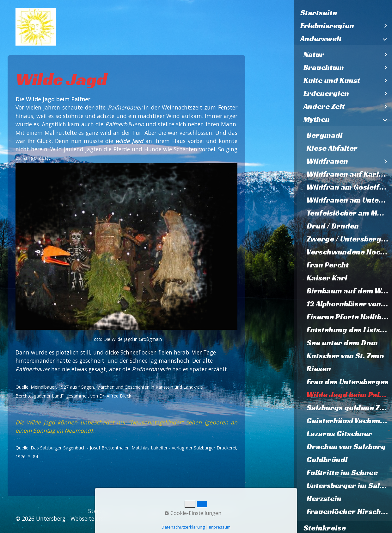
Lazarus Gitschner (339, 434)
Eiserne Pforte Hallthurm (349, 317)
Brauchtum (324, 67)
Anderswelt (321, 39)
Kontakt (129, 511)
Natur (314, 54)
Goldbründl (327, 460)
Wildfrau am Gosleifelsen (349, 187)
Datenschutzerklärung (208, 511)
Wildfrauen (327, 161)
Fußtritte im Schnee (342, 473)
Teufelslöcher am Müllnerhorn (349, 213)
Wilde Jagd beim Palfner (349, 395)
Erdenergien (326, 93)
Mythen (317, 119)
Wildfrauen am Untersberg (349, 200)
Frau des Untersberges (348, 382)
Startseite (319, 13)
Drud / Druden (333, 226)
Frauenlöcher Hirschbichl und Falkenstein (349, 511)
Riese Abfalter (332, 148)
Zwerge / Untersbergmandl (349, 239)
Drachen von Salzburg (346, 447)
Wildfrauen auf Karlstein (349, 174)
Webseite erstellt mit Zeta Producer (117, 518)
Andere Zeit (324, 106)
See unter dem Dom (342, 343)
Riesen (319, 369)
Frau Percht (328, 265)
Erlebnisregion (327, 26)
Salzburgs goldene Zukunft (349, 408)
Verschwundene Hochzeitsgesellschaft (349, 252)
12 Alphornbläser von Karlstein (349, 304)
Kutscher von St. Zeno (345, 356)
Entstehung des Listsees (349, 330)
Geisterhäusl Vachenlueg (349, 421)
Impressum (159, 511)
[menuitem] (343, 13)
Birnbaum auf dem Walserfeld (349, 291)
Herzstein (324, 499)
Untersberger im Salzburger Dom (349, 486)
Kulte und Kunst (332, 80)
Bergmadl (325, 135)
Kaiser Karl (327, 278)
